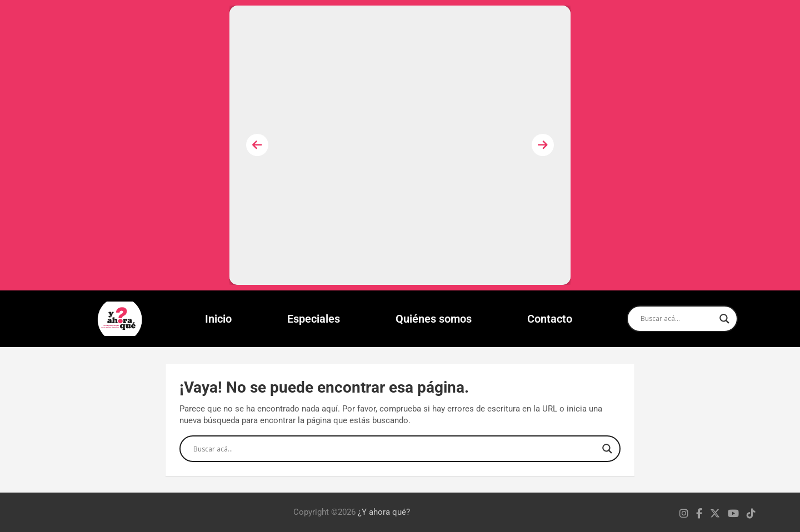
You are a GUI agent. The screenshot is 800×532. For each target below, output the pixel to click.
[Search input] (677, 319)
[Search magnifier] (724, 319)
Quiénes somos (434, 319)
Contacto (550, 319)
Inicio (218, 319)
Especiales (314, 319)
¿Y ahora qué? (384, 512)
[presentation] (257, 145)
